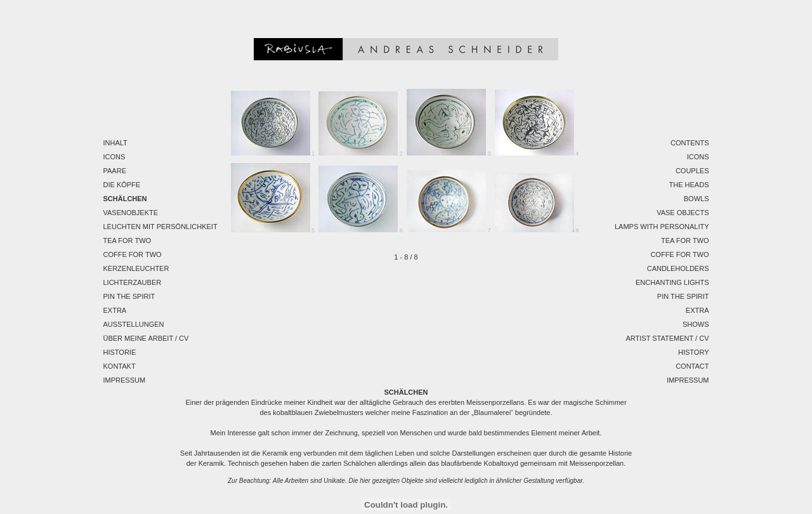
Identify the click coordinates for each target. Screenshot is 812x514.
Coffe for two (133, 254)
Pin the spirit (129, 296)
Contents (690, 143)
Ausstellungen (134, 324)
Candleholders (678, 268)
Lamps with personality (662, 227)
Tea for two (128, 241)
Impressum (125, 380)
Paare (115, 171)
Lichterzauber (133, 282)
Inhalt (115, 143)
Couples (692, 171)
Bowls (697, 199)
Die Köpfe (122, 185)
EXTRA (115, 310)
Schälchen (125, 199)
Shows (696, 324)
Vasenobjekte (131, 213)
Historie (120, 352)
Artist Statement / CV (667, 338)
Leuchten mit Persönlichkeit (160, 227)
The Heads (689, 185)
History (694, 352)
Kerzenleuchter (136, 268)
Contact (692, 366)
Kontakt (120, 366)
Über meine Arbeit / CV (146, 338)
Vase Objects (683, 213)
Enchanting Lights (672, 282)
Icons (115, 157)
